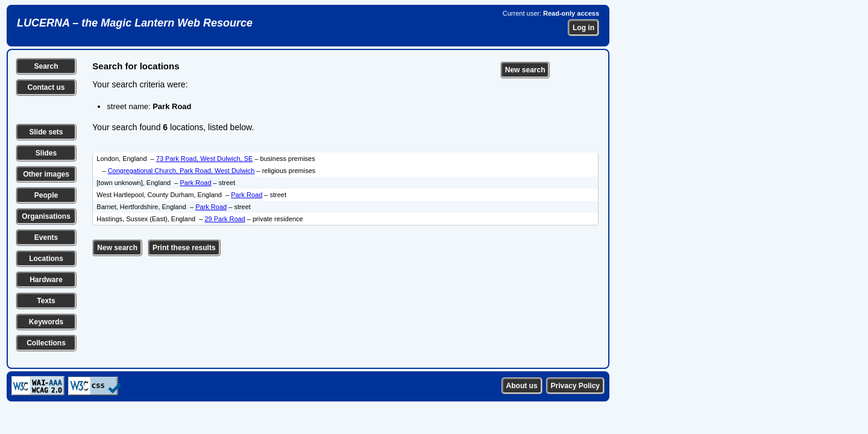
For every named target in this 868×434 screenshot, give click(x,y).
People (46, 195)
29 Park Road (225, 219)
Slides (46, 153)
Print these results (184, 248)
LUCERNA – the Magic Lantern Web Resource (135, 23)
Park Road (196, 183)
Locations (46, 259)
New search (525, 70)
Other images (46, 174)
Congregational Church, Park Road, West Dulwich (181, 171)
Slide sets (46, 132)
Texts (46, 301)
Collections (46, 343)
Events (46, 237)
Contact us (46, 87)
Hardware (46, 280)
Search (46, 66)
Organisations (46, 216)
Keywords (46, 322)
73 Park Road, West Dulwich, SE (205, 159)
